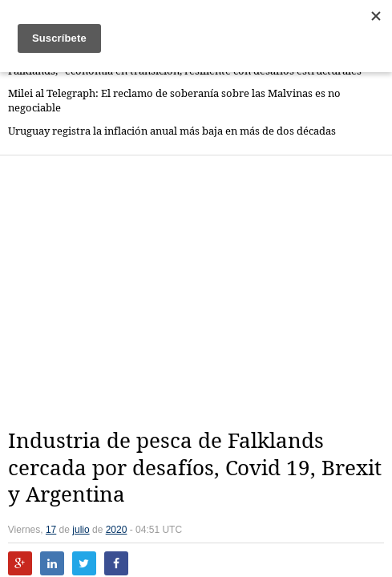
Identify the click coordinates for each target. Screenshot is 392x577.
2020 (117, 530)
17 (51, 530)
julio (81, 530)
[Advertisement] (200, 292)
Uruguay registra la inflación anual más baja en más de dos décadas (172, 131)
